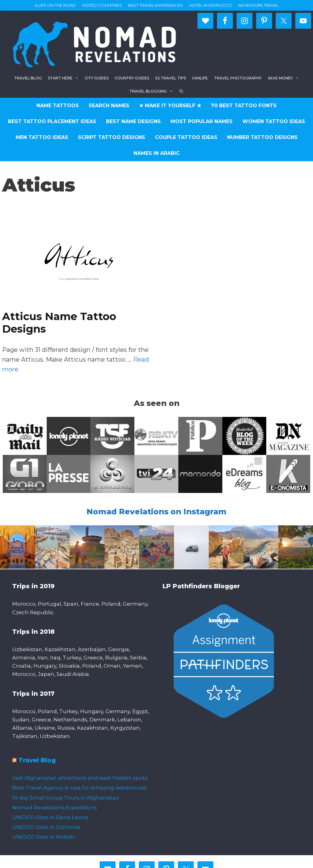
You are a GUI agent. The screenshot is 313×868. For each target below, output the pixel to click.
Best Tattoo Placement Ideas (52, 121)
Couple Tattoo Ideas (186, 137)
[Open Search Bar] (181, 91)
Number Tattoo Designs (262, 137)
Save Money (285, 78)
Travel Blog (37, 760)
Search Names (109, 106)
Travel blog (28, 78)
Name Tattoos (58, 106)
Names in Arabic (157, 153)
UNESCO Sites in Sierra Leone (50, 817)
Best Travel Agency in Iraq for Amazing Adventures (79, 788)
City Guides (97, 78)
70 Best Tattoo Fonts (244, 106)
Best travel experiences (156, 5)
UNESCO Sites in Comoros (46, 827)
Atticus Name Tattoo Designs (59, 323)
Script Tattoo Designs (112, 137)
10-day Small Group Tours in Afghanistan (66, 798)
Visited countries (102, 5)
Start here (65, 78)
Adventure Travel (258, 5)
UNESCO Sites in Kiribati (43, 837)
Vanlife (200, 78)
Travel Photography (238, 78)
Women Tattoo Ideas (274, 121)
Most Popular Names (202, 121)
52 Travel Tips (171, 78)
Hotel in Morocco (211, 5)
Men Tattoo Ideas (42, 137)
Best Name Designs (133, 121)
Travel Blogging (153, 91)
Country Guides (132, 78)
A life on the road (55, 5)
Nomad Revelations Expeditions (55, 808)
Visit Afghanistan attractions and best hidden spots (80, 778)
